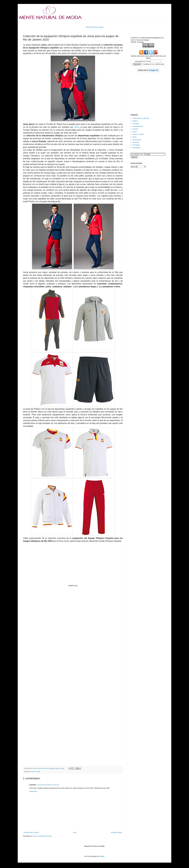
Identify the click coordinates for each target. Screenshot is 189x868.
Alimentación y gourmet (141, 118)
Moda (38, 771)
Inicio (75, 832)
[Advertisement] (71, 22)
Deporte (33, 771)
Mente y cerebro (138, 134)
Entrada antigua (116, 832)
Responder (33, 791)
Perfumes (136, 142)
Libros (135, 132)
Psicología (136, 145)
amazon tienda (98, 27)
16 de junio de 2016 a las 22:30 (48, 785)
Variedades (136, 148)
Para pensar (137, 140)
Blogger (102, 856)
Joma (77, 127)
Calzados (136, 124)
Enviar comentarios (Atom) (42, 836)
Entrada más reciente (31, 832)
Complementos (138, 126)
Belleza (135, 121)
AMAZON (89, 27)
